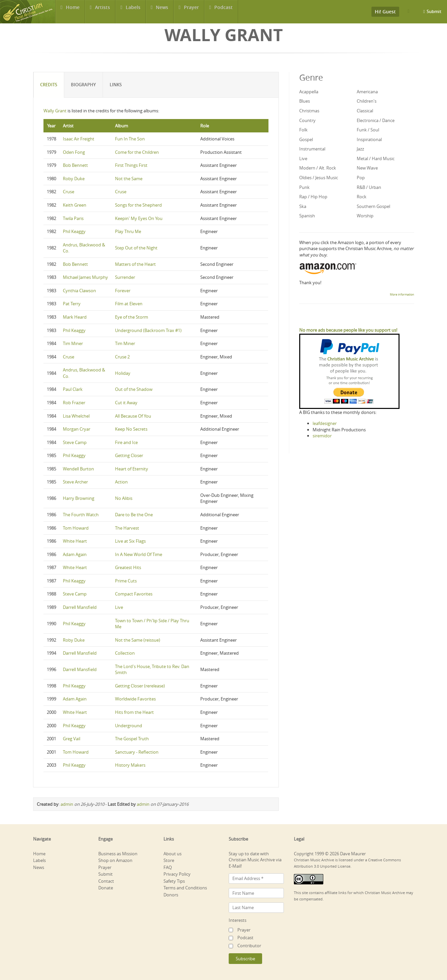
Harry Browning (79, 498)
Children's (367, 101)
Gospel (306, 139)
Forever (123, 291)
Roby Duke (74, 179)
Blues (305, 101)
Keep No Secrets (131, 429)
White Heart (75, 541)
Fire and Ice (126, 442)
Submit (434, 11)
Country (307, 120)
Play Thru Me (128, 231)
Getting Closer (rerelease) (140, 686)
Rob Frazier (74, 403)
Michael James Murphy (85, 277)
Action (121, 482)
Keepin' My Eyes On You (139, 218)
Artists (102, 11)
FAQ (168, 867)
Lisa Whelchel (76, 416)
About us (173, 854)
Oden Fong (74, 152)
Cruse (69, 192)
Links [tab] (116, 85)
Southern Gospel (373, 206)
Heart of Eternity (132, 469)
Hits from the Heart (134, 712)
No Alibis (124, 498)
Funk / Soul (368, 130)
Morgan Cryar (77, 429)
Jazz (360, 149)
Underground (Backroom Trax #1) (148, 330)
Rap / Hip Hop (313, 197)
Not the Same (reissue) (138, 640)
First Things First (131, 165)
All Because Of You (133, 416)
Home (72, 11)
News (162, 11)
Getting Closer (129, 455)
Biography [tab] (84, 85)
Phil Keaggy (74, 231)
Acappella (309, 92)
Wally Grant (55, 111)
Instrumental (312, 149)
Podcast (224, 11)
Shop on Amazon (115, 860)
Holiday (123, 373)
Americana (367, 92)
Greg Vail (72, 739)
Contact (106, 881)
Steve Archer (75, 482)
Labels (133, 11)
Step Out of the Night (136, 248)
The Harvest (127, 528)
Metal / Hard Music (376, 158)
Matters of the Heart (135, 264)
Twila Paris (73, 218)
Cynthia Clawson (79, 291)
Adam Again (75, 554)
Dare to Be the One (134, 515)
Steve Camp (75, 442)
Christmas (309, 111)
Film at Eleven (129, 304)
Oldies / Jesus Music (319, 178)
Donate (106, 888)
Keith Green (75, 205)
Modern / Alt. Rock (318, 168)
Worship (365, 216)
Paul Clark (73, 389)
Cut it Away (126, 403)
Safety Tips (174, 881)
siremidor (322, 436)
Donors (171, 895)
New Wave (367, 168)
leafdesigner (325, 423)
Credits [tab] (49, 85)
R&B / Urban (369, 187)
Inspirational (369, 139)
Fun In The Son (130, 139)
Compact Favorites (134, 594)
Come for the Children (137, 152)
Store (169, 860)
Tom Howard (76, 528)
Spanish (307, 216)
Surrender (125, 277)
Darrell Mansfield (80, 607)
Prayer (192, 11)
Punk (304, 187)
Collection (125, 653)
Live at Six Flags (130, 541)
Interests (238, 920)
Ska (303, 206)
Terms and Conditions (185, 888)
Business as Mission (118, 854)
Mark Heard (75, 317)
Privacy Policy (177, 874)
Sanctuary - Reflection (137, 752)
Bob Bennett (75, 165)
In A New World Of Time (139, 554)
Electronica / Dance (376, 120)
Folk (303, 130)
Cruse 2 (122, 357)
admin (67, 804)
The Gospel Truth (132, 739)
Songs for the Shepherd (138, 205)
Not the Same (129, 179)
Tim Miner (73, 343)
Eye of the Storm (132, 317)
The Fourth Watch (81, 515)
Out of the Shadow (134, 389)
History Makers (130, 765)
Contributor (249, 946)
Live (119, 607)
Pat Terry (72, 304)
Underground (129, 726)
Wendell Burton (78, 469)
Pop (361, 178)
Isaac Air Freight (79, 139)
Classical (365, 111)
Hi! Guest (385, 12)
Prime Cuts (126, 581)
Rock (362, 197)
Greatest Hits (128, 567)
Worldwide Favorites (135, 699)
